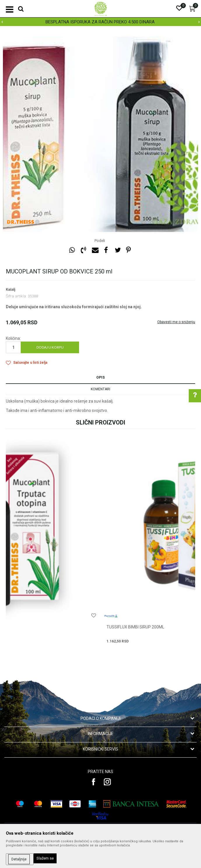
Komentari (100, 389)
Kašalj (11, 290)
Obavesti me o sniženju (176, 322)
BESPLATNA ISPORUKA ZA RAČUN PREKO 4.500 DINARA (100, 22)
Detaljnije (19, 859)
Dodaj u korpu (50, 347)
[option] (100, 22)
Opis (100, 377)
